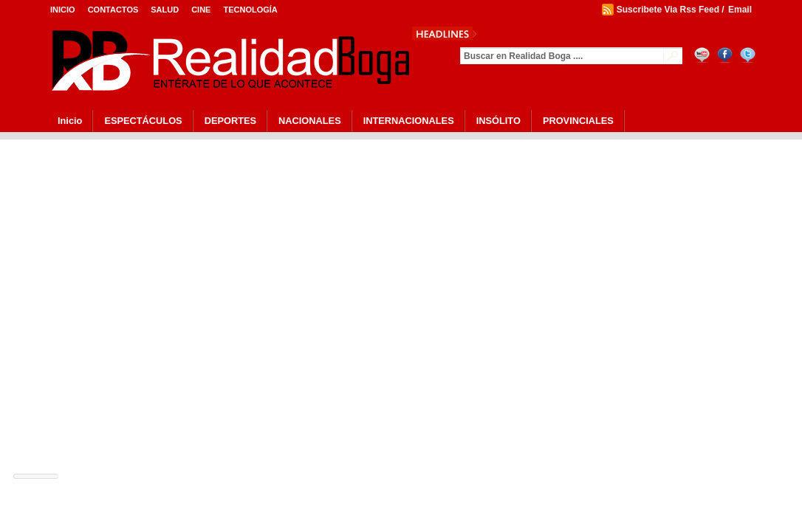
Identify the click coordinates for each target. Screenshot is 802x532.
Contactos (113, 10)
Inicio (63, 10)
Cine (201, 10)
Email (740, 10)
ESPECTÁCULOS (143, 121)
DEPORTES (230, 121)
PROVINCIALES (578, 121)
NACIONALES (310, 121)
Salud (165, 10)
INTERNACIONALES (409, 121)
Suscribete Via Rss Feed (668, 10)
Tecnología (250, 10)
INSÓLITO (498, 121)
